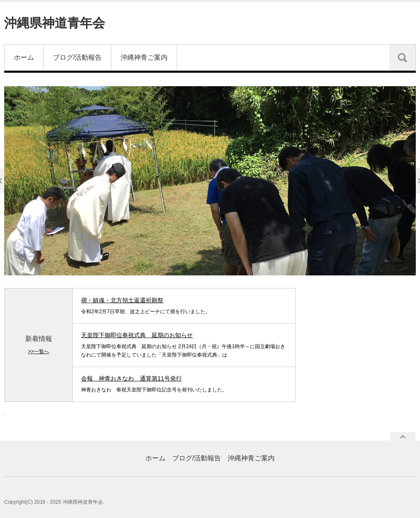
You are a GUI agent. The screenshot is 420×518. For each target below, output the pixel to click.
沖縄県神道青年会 (55, 23)
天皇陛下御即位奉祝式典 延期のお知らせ (137, 335)
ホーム (24, 57)
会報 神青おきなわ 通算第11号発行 (131, 378)
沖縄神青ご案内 (144, 57)
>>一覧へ (38, 351)
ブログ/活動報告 (77, 57)
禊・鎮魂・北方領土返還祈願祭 (122, 300)
